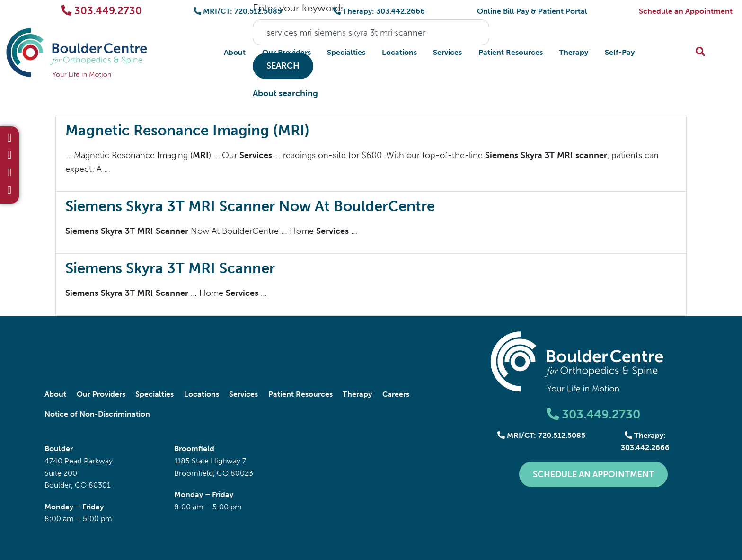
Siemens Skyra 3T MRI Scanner (170, 268)
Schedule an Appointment (686, 11)
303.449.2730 (102, 11)
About (235, 52)
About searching (285, 93)
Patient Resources (511, 52)
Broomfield (194, 449)
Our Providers (287, 52)
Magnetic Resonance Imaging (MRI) (187, 130)
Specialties (346, 52)
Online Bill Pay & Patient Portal (532, 11)
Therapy (574, 52)
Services (447, 52)
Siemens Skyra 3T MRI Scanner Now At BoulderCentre (250, 206)
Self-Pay (620, 52)
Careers (396, 394)
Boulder (59, 449)
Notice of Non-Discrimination (97, 414)
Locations (399, 52)
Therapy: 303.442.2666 (379, 11)
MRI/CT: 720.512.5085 (238, 11)
